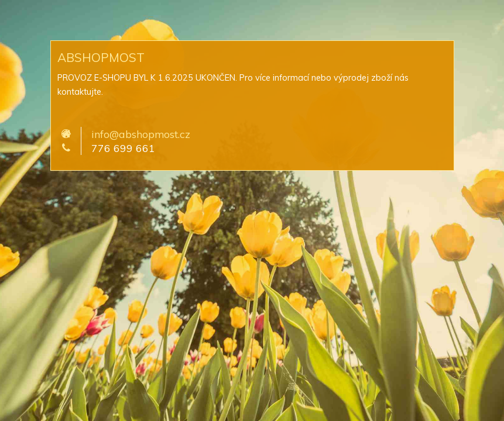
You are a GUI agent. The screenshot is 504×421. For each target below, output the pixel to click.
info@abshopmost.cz (141, 134)
